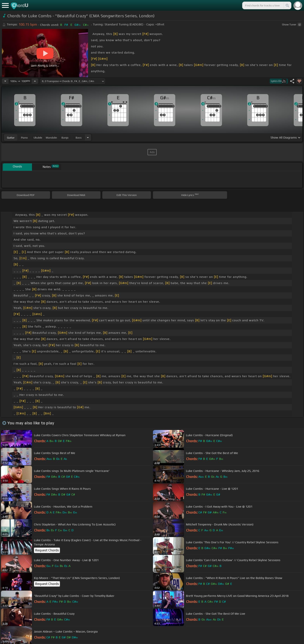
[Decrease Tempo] (5, 81)
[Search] (287, 5)
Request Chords (47, 550)
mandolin (51, 138)
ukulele (38, 138)
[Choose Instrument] (88, 137)
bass (79, 138)
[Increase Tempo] (35, 81)
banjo (65, 138)
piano (24, 138)
